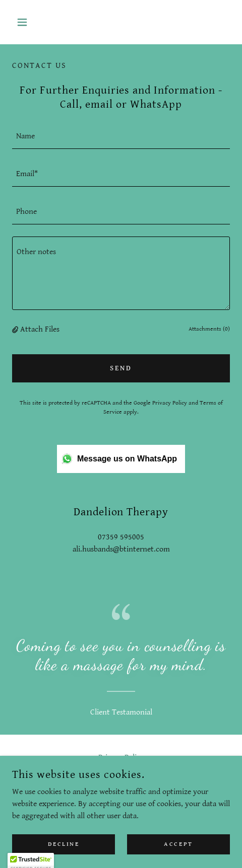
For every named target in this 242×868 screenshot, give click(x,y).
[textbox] (121, 136)
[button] (28, 22)
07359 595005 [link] (121, 537)
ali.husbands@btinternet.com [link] (121, 549)
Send (121, 368)
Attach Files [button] (40, 329)
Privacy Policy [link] (170, 403)
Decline (64, 844)
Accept (178, 844)
